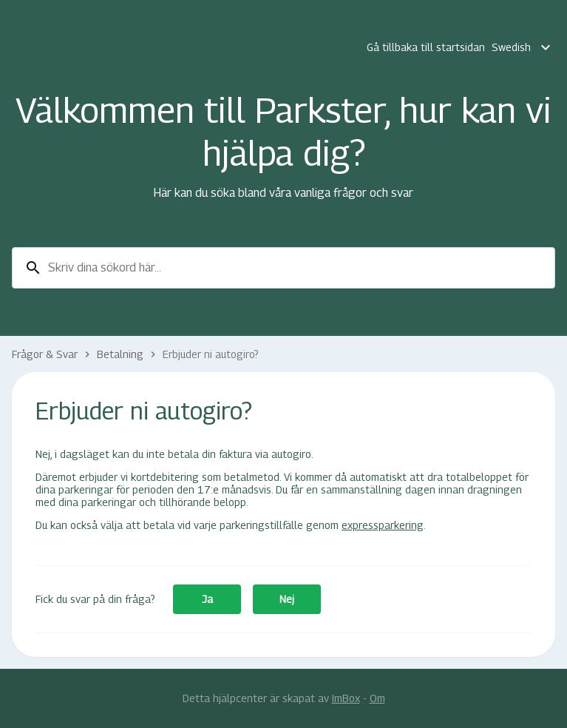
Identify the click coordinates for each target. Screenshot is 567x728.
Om (377, 698)
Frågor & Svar (45, 354)
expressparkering (383, 525)
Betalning (120, 354)
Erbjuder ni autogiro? (211, 354)
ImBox (346, 698)
